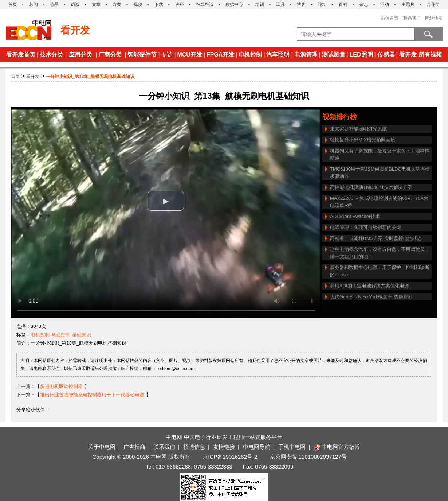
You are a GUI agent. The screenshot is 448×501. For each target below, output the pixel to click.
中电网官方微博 (337, 447)
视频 (138, 4)
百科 (343, 4)
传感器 (386, 55)
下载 (159, 4)
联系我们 (412, 18)
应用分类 (80, 55)
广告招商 (134, 447)
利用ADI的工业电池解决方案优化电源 (370, 286)
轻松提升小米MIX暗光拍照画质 (363, 140)
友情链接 (224, 447)
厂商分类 (110, 55)
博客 (301, 4)
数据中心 (234, 4)
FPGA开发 (220, 55)
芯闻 (34, 4)
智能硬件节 (142, 55)
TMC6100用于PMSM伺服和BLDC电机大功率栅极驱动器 (380, 173)
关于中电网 (102, 447)
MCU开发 (189, 55)
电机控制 (250, 55)
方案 (117, 4)
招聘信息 (194, 447)
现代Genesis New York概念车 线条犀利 (371, 297)
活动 (385, 4)
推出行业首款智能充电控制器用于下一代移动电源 (92, 395)
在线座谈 (205, 4)
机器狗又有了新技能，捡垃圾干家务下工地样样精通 (380, 154)
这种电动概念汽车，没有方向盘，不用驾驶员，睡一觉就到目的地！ (380, 253)
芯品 (54, 4)
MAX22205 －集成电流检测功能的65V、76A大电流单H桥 (379, 202)
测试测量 (334, 55)
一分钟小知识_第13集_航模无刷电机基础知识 (90, 77)
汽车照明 (278, 55)
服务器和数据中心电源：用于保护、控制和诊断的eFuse (380, 271)
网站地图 (434, 18)
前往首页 (390, 18)
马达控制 (61, 335)
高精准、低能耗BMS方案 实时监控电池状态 (376, 238)
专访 (167, 55)
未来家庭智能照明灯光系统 (358, 129)
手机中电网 (292, 447)
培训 (260, 4)
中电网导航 (257, 447)
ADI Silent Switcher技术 (355, 216)
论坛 (322, 4)
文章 (96, 4)
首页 (13, 4)
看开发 (33, 77)
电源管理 (306, 55)
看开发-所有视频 (421, 55)
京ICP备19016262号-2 (230, 457)
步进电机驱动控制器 (61, 386)
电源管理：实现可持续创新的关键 (366, 227)
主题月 (408, 4)
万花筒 (433, 4)
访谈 (75, 4)
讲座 (180, 4)
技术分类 (51, 55)
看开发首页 (21, 55)
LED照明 (361, 55)
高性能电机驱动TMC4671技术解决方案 (371, 187)
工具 (280, 4)
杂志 (364, 4)
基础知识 (82, 335)
